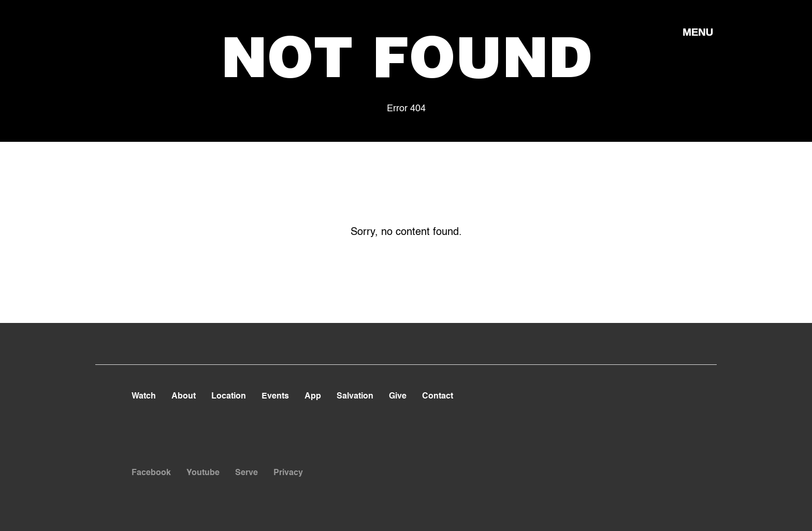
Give (398, 396)
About (184, 396)
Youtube (203, 473)
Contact (438, 396)
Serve (247, 473)
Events (275, 396)
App (313, 396)
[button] (698, 32)
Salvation (355, 396)
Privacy (288, 473)
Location (229, 396)
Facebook (151, 473)
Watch (144, 396)
